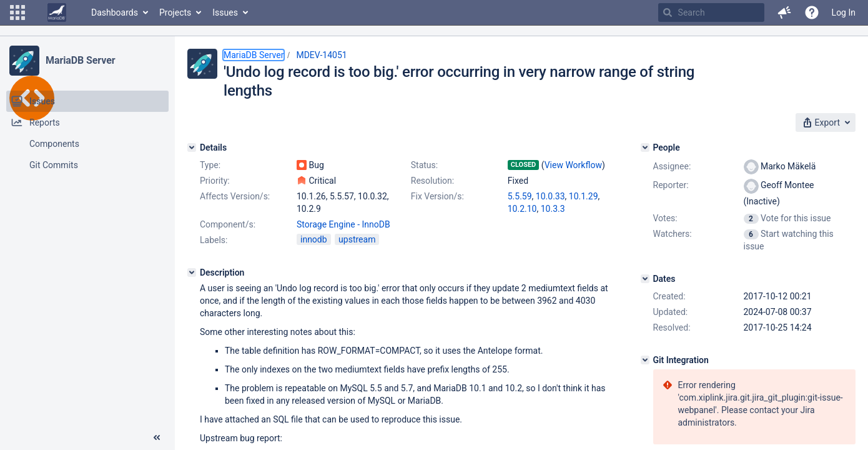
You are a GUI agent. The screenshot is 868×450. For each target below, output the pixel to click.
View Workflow (573, 165)
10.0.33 (550, 196)
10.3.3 (553, 209)
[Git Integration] (645, 360)
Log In (844, 12)
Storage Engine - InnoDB (343, 224)
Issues (225, 12)
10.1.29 (584, 196)
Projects (175, 12)
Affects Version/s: (235, 196)
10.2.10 (522, 209)
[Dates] (645, 279)
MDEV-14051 (321, 55)
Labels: (214, 240)
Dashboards (115, 12)
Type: (210, 165)
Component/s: (228, 224)
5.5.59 (520, 196)
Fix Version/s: (437, 196)
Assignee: (672, 166)
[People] (645, 147)
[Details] (192, 147)
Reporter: (671, 185)
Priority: (215, 181)
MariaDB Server (80, 60)
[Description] (192, 272)
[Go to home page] (57, 12)
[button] (17, 12)
